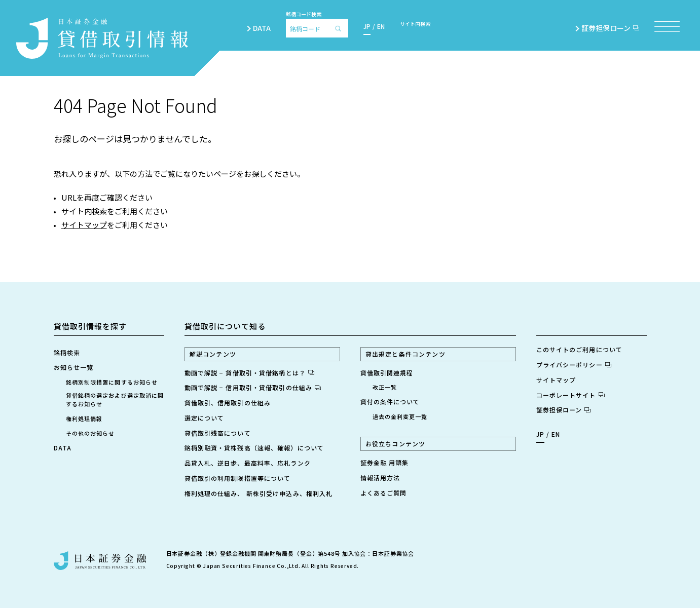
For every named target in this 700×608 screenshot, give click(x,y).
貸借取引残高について (218, 433)
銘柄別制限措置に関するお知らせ (112, 382)
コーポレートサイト (570, 395)
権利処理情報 (84, 419)
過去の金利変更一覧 (400, 416)
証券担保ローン (610, 28)
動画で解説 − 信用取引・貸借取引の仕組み (253, 387)
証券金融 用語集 (385, 462)
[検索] (341, 28)
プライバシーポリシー (574, 365)
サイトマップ (84, 225)
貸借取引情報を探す (90, 326)
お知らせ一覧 (74, 367)
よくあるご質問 (384, 493)
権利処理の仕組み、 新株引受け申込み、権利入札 (259, 493)
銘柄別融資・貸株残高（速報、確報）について (254, 448)
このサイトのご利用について (580, 349)
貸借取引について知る (225, 326)
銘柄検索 (67, 352)
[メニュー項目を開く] (667, 27)
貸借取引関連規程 (387, 373)
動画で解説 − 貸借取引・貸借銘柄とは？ (249, 373)
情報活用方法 (380, 478)
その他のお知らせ (90, 433)
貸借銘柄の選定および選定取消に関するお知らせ (115, 400)
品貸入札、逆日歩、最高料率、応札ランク (248, 463)
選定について (205, 418)
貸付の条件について (390, 402)
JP (367, 26)
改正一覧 (385, 387)
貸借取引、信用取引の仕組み (228, 403)
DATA (262, 28)
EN (381, 26)
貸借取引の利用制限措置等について (238, 478)
